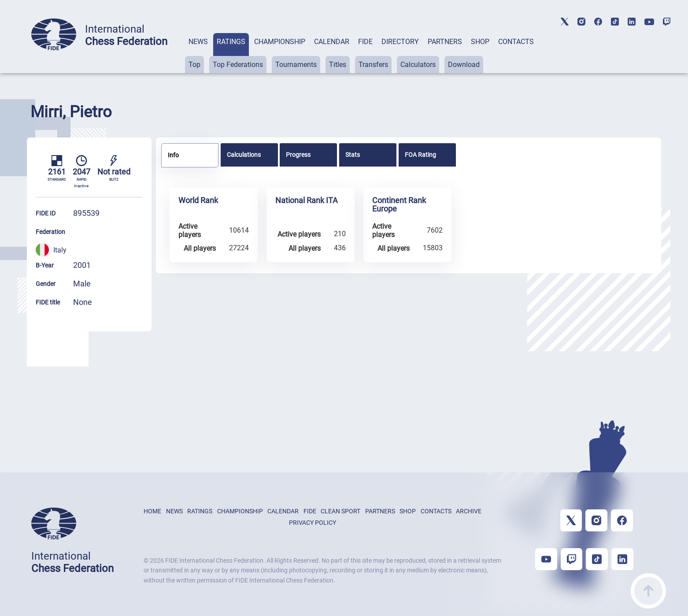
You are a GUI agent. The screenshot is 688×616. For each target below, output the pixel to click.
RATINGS (231, 42)
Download (464, 65)
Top (194, 65)
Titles (338, 65)
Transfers (373, 65)
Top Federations (238, 65)
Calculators (418, 65)
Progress (298, 155)
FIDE (365, 42)
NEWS (198, 42)
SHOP (480, 42)
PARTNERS (445, 42)
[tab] (198, 53)
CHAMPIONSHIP (280, 42)
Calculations (244, 155)
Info (173, 155)
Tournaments (296, 65)
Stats (353, 155)
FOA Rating (420, 155)
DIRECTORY (400, 42)
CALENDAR (332, 42)
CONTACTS (516, 42)
